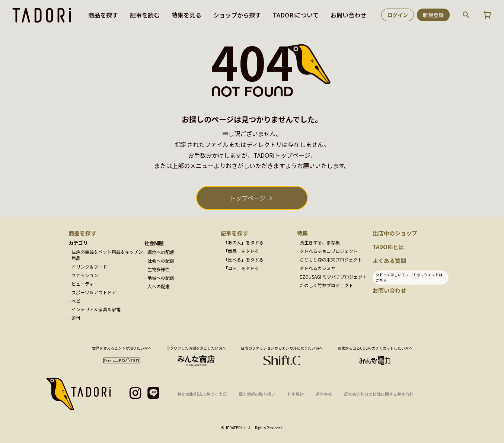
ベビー (78, 301)
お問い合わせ (348, 15)
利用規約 (296, 394)
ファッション (85, 275)
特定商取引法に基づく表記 (202, 394)
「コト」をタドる (241, 268)
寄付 (76, 318)
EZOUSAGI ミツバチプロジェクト (333, 277)
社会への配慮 (161, 261)
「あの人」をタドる (243, 242)
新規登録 (433, 15)
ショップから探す (237, 15)
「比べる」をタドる (243, 259)
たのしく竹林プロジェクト (326, 285)
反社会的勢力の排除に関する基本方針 (379, 394)
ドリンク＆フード (89, 267)
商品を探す (103, 15)
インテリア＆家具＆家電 (96, 309)
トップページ (248, 198)
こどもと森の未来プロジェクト (331, 259)
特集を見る (186, 15)
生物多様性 (159, 269)
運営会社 (324, 394)
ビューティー (85, 284)
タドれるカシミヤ (318, 268)
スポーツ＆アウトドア (94, 292)
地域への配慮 (161, 278)
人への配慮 (159, 286)
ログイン (398, 15)
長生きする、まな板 (320, 242)
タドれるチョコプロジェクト (329, 251)
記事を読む (145, 15)
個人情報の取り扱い (257, 394)
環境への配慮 (161, 252)
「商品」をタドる (241, 251)
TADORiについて (296, 15)
